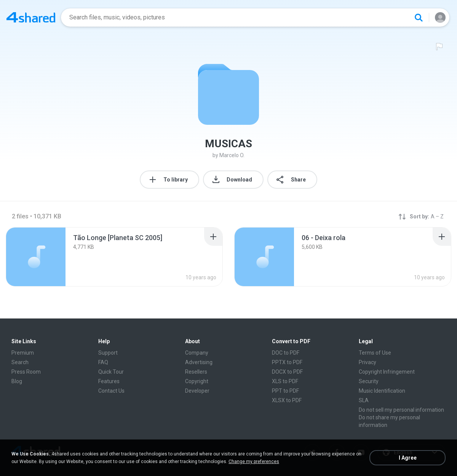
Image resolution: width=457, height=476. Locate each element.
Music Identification (382, 391)
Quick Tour (111, 372)
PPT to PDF (285, 391)
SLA (364, 400)
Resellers (196, 372)
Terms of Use (375, 353)
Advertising (199, 362)
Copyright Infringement (387, 372)
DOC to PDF (286, 353)
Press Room (26, 372)
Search (20, 362)
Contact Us (111, 391)
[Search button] (419, 18)
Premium (23, 353)
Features (109, 381)
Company (197, 353)
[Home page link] (31, 18)
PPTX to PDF (287, 362)
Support (108, 353)
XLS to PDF (285, 381)
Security (369, 381)
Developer (197, 391)
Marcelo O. (232, 155)
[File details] (36, 257)
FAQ (103, 362)
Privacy (368, 362)
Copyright (197, 381)
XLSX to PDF (287, 400)
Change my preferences (254, 462)
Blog (17, 381)
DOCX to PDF (287, 372)
